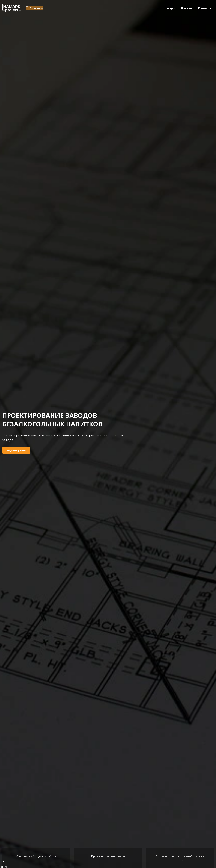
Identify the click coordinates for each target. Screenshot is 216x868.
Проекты (187, 8)
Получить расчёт (16, 450)
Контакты (205, 8)
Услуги (171, 8)
